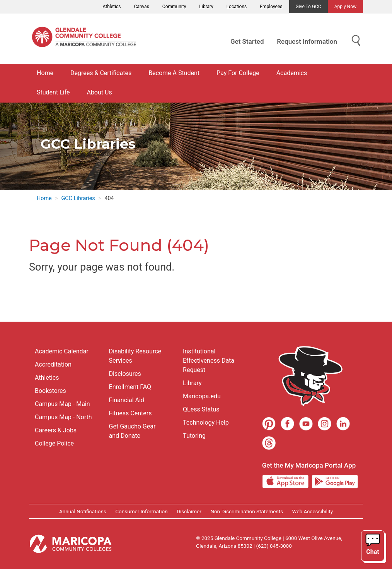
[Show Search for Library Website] (356, 41)
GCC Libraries (78, 198)
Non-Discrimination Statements (247, 511)
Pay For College (238, 73)
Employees (271, 7)
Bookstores (50, 391)
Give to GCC (308, 7)
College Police (54, 443)
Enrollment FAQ (130, 387)
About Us (99, 92)
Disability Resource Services (135, 356)
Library (206, 7)
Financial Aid (127, 400)
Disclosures (125, 374)
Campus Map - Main (62, 404)
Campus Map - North (63, 417)
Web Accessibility (313, 511)
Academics (292, 73)
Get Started (247, 41)
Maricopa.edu (202, 396)
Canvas (141, 7)
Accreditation (53, 364)
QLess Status (201, 409)
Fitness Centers (130, 413)
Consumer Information (141, 511)
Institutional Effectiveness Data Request (209, 361)
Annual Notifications (83, 511)
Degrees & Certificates (101, 73)
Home (45, 73)
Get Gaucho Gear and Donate (132, 431)
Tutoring (194, 436)
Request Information (307, 41)
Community (174, 7)
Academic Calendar (62, 351)
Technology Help (206, 422)
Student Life (53, 92)
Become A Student (174, 73)
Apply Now (345, 7)
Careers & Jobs (56, 430)
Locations (237, 7)
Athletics (112, 7)
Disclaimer (189, 511)
